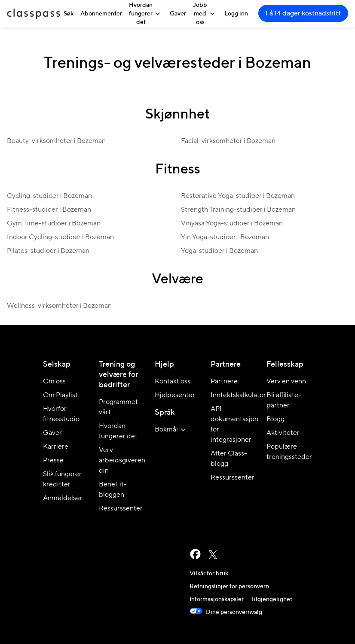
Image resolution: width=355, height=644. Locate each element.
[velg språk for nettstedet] (171, 430)
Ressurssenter (121, 509)
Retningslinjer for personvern (229, 586)
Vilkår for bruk (209, 574)
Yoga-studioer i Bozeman (219, 251)
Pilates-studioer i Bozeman (48, 251)
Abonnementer (101, 14)
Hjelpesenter (175, 395)
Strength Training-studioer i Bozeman (238, 210)
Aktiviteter (283, 433)
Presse (53, 461)
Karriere (56, 447)
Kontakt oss (173, 382)
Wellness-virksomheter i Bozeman (59, 306)
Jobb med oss (205, 14)
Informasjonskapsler (217, 599)
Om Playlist (60, 395)
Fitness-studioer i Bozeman (49, 210)
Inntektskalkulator (238, 395)
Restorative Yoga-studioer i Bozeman (238, 196)
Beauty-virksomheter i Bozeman (56, 141)
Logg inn (236, 14)
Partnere (224, 382)
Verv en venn (286, 382)
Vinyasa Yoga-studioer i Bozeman (232, 224)
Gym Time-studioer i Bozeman (54, 224)
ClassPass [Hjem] (34, 14)
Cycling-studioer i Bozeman (49, 196)
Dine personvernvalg (226, 612)
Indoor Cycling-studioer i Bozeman (60, 237)
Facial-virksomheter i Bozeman (228, 141)
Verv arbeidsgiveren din (122, 461)
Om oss (54, 382)
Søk (69, 14)
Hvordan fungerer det (146, 14)
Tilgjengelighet (271, 599)
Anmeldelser (63, 498)
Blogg (275, 419)
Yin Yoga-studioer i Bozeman (225, 237)
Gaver (178, 14)
